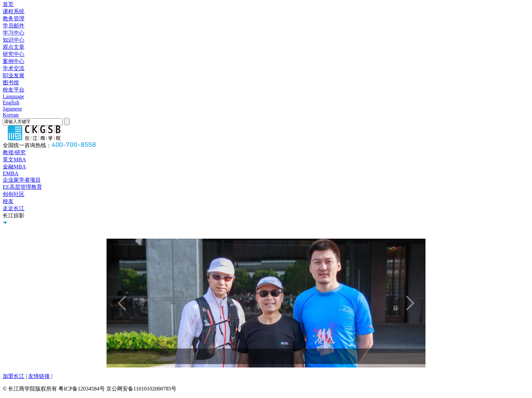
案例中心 (14, 61)
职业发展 (14, 75)
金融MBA (14, 167)
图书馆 (11, 83)
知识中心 (14, 40)
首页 (8, 4)
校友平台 (14, 90)
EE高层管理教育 (22, 187)
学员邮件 (14, 26)
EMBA (11, 173)
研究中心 (14, 54)
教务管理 (14, 18)
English (11, 103)
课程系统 (14, 11)
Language (13, 96)
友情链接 (39, 376)
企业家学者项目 (22, 180)
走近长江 (14, 208)
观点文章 (14, 47)
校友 (8, 201)
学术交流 (14, 68)
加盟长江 (14, 376)
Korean (11, 115)
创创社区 (14, 194)
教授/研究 (14, 152)
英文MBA (14, 160)
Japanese (12, 109)
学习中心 (14, 33)
